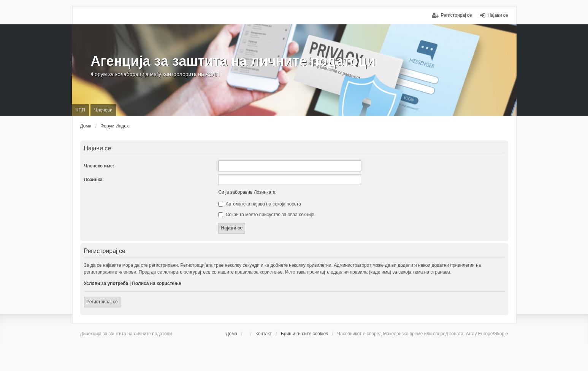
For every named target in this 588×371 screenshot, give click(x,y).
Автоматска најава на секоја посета (259, 204)
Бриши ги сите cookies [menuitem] (304, 334)
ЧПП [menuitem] (80, 110)
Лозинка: (94, 180)
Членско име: (99, 166)
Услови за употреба (106, 283)
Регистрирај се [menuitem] (456, 15)
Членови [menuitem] (103, 110)
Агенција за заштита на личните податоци (233, 61)
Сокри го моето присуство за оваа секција (266, 215)
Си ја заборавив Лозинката (247, 192)
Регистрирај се (102, 302)
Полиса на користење (156, 283)
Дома (231, 334)
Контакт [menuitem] (264, 334)
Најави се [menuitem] (498, 15)
